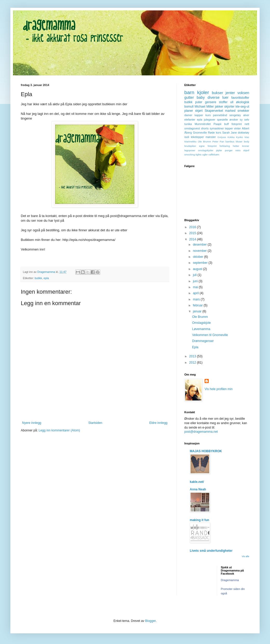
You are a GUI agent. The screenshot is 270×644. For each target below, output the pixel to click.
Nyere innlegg (32, 423)
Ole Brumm (204, 142)
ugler (205, 155)
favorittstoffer (240, 98)
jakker (219, 107)
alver (246, 115)
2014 (193, 239)
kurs (208, 115)
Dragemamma (230, 580)
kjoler (203, 92)
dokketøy (244, 133)
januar (198, 311)
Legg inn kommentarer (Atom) (59, 430)
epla (46, 278)
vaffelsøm (214, 155)
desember (200, 245)
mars (197, 299)
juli (195, 275)
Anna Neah (198, 489)
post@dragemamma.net (201, 432)
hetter (236, 146)
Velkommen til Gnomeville (210, 335)
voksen (243, 93)
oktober (198, 257)
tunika (188, 124)
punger (229, 150)
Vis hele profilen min (219, 389)
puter (199, 102)
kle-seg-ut (242, 107)
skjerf (246, 150)
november (200, 251)
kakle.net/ (197, 482)
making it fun (200, 520)
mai (196, 287)
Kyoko (239, 137)
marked (230, 111)
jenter (230, 93)
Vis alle (245, 556)
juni (196, 281)
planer (189, 111)
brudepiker (190, 146)
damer (188, 115)
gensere (211, 102)
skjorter (229, 107)
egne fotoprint (208, 146)
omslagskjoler (206, 150)
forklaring (225, 146)
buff (226, 124)
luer (225, 97)
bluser (239, 142)
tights (198, 155)
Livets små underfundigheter (211, 551)
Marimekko (190, 142)
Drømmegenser (203, 341)
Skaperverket (214, 111)
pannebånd (220, 115)
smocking (190, 155)
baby (201, 97)
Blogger (150, 621)
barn (189, 92)
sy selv (245, 120)
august (198, 269)
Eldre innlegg (158, 423)
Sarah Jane (230, 133)
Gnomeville (200, 133)
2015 (193, 233)
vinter (237, 128)
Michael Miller (204, 107)
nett (247, 124)
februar (198, 305)
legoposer (190, 150)
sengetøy (235, 115)
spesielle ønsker (228, 120)
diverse (213, 97)
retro (238, 150)
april (196, 293)
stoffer (223, 102)
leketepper (197, 137)
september (201, 263)
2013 (193, 356)
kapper (199, 115)
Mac (247, 137)
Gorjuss (222, 137)
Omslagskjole (201, 323)
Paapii (217, 124)
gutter (189, 97)
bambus (230, 142)
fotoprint (237, 124)
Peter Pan (218, 142)
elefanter (190, 120)
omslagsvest (192, 128)
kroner (246, 146)
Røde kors (215, 133)
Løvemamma (201, 329)
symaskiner (217, 128)
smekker (243, 111)
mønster (211, 137)
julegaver (210, 120)
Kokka (231, 137)
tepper (229, 128)
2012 (193, 363)
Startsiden (95, 423)
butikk (38, 278)
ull (232, 102)
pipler (219, 150)
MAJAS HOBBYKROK (206, 451)
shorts (205, 128)
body (247, 142)
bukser (217, 93)
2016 (193, 227)
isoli (187, 137)
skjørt (199, 111)
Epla (195, 347)
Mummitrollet (203, 124)
